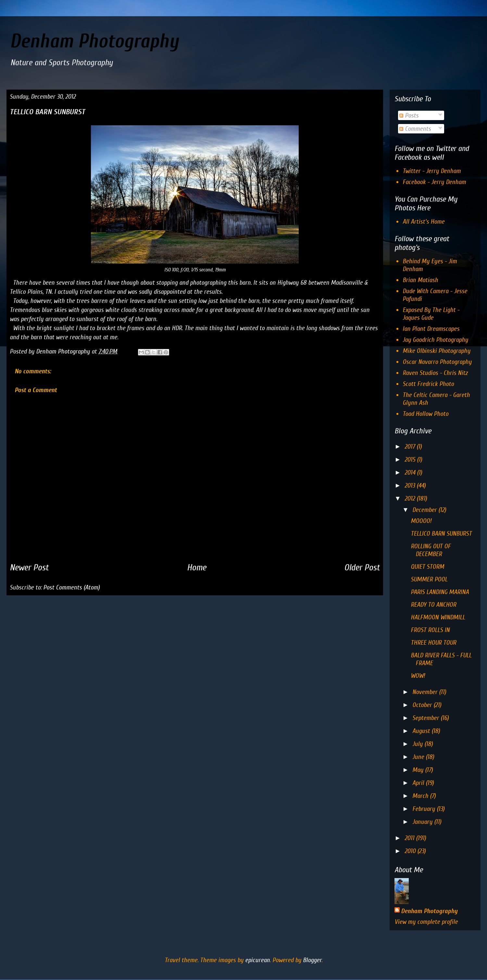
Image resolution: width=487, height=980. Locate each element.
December (425, 510)
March (421, 796)
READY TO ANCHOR (433, 605)
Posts (409, 115)
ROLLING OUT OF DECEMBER (431, 550)
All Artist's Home (424, 222)
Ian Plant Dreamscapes (431, 329)
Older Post (362, 567)
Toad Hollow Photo (425, 414)
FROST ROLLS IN (430, 630)
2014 (411, 472)
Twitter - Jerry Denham (432, 171)
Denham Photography (94, 41)
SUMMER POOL (429, 579)
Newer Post (29, 567)
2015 (411, 459)
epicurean (257, 960)
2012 (411, 498)
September (426, 718)
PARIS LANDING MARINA (440, 592)
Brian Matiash (420, 280)
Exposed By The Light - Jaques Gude (431, 314)
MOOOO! (421, 521)
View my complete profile (426, 922)
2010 (411, 851)
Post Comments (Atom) (71, 587)
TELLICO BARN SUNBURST (441, 533)
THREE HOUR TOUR (433, 643)
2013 (411, 485)
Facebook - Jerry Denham (434, 182)
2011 (410, 838)
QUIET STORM (427, 567)
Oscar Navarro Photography (437, 362)
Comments (415, 129)
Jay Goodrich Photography (435, 340)
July (418, 744)
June (419, 757)
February (425, 809)
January (423, 822)
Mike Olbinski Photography (437, 351)
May (419, 770)
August (422, 731)
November (426, 692)
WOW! (418, 676)
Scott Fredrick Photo (428, 384)
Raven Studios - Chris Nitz (435, 373)
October (423, 705)
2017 (411, 447)
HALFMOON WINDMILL (438, 617)
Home (197, 567)
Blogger (312, 960)
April (419, 783)
